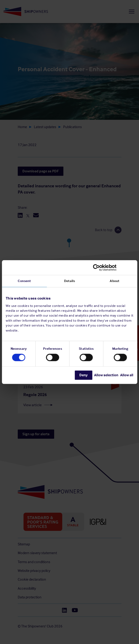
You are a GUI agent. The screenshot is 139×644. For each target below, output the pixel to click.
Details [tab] (70, 281)
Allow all (127, 375)
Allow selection (106, 375)
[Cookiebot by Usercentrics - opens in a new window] (113, 268)
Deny (83, 375)
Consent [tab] (24, 281)
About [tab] (115, 281)
